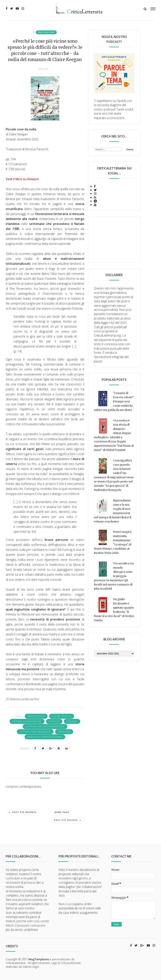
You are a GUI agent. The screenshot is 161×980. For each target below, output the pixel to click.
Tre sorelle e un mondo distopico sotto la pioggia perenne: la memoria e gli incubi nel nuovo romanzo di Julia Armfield (114, 576)
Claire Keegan (62, 716)
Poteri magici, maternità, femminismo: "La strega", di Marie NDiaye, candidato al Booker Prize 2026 (113, 542)
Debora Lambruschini (27, 721)
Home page (62, 812)
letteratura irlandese (35, 732)
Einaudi (54, 721)
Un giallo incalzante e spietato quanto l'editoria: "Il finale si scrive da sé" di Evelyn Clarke (114, 610)
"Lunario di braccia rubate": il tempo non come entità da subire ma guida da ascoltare (114, 401)
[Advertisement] (114, 239)
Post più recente (23, 812)
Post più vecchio (68, 820)
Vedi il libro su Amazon (22, 179)
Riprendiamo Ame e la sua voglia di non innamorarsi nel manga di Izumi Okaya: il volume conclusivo (113, 511)
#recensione (46, 32)
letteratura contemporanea (45, 727)
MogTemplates (39, 959)
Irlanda (72, 721)
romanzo (64, 732)
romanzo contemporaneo (45, 737)
